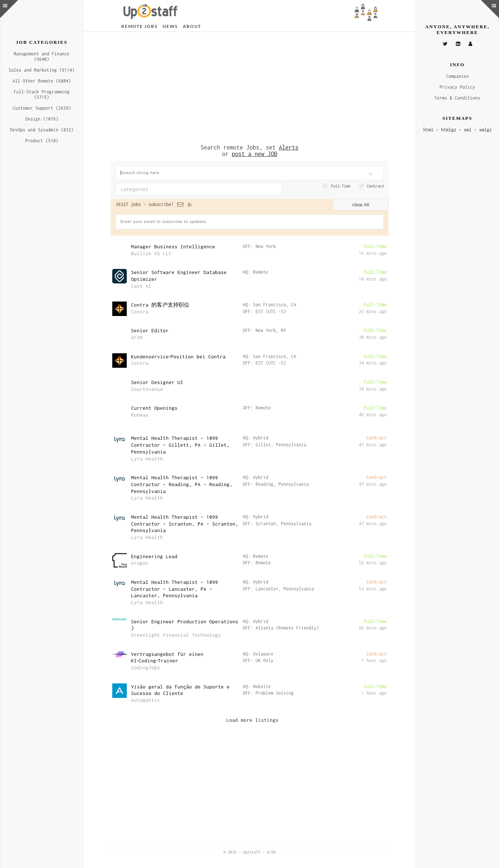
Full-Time (341, 186)
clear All (361, 205)
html (428, 130)
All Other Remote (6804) (42, 81)
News (170, 26)
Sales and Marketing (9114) (42, 70)
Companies (458, 76)
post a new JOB (255, 154)
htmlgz (449, 130)
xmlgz (485, 130)
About (192, 26)
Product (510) (42, 141)
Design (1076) (42, 119)
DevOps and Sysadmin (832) (42, 130)
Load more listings (252, 720)
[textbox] (179, 189)
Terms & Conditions (457, 98)
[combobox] (199, 189)
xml (468, 130)
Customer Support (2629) (42, 108)
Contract (376, 186)
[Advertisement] (249, 88)
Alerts (289, 147)
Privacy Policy (457, 87)
